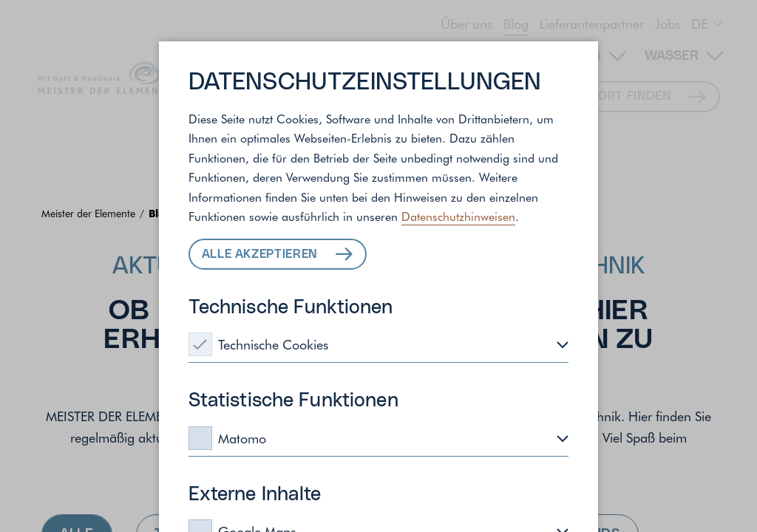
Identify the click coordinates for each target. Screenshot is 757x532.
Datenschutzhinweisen (458, 216)
